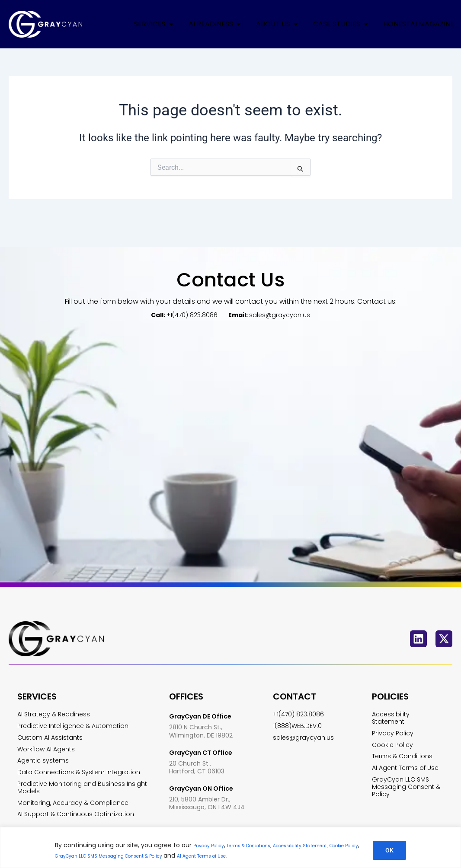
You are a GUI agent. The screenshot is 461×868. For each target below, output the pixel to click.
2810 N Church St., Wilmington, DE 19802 (201, 713)
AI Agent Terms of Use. (326, 855)
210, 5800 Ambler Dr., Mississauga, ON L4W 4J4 (207, 782)
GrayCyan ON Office (205, 768)
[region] (230, 847)
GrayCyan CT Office (205, 733)
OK (389, 850)
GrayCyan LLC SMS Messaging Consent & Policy (206, 855)
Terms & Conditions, (267, 845)
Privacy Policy (214, 845)
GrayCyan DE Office (205, 698)
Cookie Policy (111, 855)
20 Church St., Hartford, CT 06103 (197, 747)
